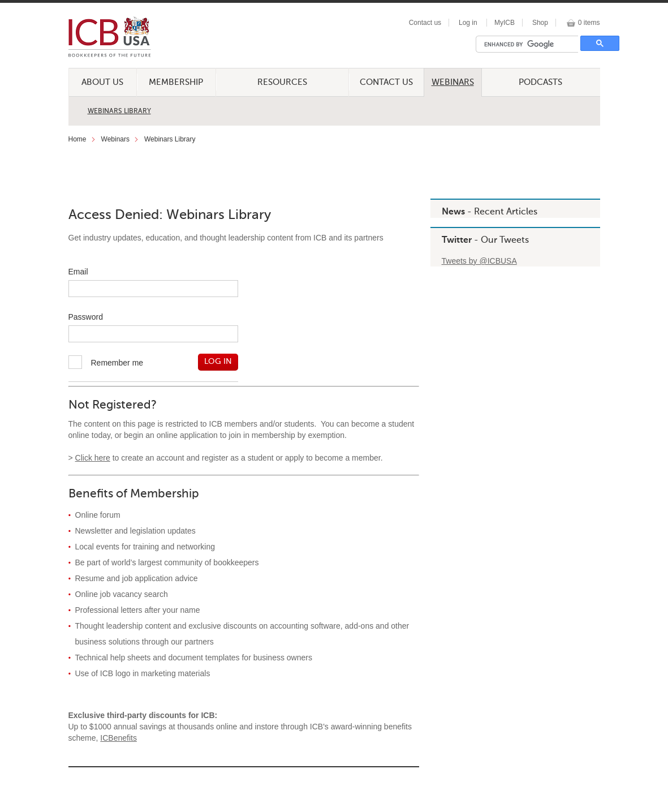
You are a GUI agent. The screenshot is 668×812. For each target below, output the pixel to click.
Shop (540, 23)
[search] (530, 44)
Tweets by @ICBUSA (479, 261)
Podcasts (540, 82)
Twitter (457, 240)
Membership (176, 82)
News (453, 212)
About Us (102, 82)
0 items (589, 23)
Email (78, 272)
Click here (93, 458)
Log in (468, 23)
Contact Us (386, 82)
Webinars (453, 82)
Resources (282, 82)
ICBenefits (118, 738)
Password (86, 317)
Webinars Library (119, 111)
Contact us (425, 23)
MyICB (505, 23)
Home (77, 139)
